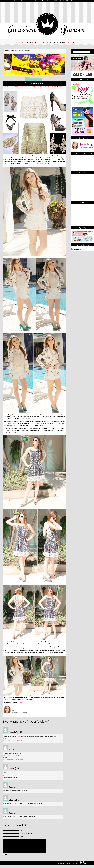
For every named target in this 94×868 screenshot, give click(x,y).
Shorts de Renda (28, 88)
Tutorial (17, 1)
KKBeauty (21, 702)
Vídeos (56, 1)
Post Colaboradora (51, 87)
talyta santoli (14, 800)
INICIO (18, 43)
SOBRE (28, 43)
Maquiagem (24, 1)
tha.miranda (13, 750)
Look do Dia (35, 87)
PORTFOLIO (40, 43)
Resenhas (50, 1)
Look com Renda (25, 87)
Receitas (62, 1)
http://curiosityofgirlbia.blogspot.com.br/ (14, 740)
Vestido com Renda (40, 88)
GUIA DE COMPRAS (58, 43)
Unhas (44, 1)
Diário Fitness (70, 1)
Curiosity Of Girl (15, 732)
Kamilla (8, 87)
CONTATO (75, 43)
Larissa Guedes (15, 768)
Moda (78, 1)
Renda (60, 87)
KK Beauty (15, 87)
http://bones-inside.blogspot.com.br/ (13, 759)
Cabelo (31, 1)
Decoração (38, 1)
